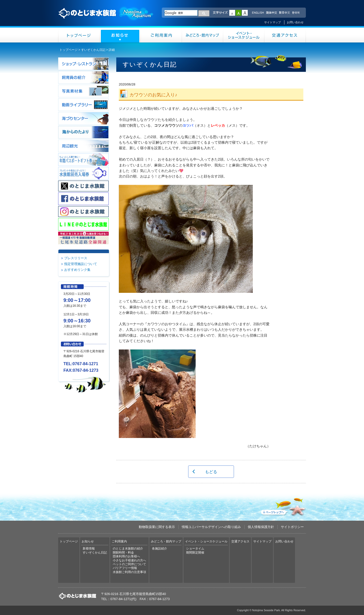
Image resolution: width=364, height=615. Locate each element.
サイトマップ (272, 22)
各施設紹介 (160, 548)
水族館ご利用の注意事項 (129, 572)
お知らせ (120, 35)
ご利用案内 (161, 35)
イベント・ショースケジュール (244, 35)
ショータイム (195, 548)
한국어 (296, 13)
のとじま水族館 (106, 18)
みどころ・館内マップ (203, 35)
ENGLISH (258, 13)
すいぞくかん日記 (93, 50)
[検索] (181, 13)
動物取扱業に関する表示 (157, 527)
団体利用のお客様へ (126, 556)
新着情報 (89, 548)
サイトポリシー (292, 527)
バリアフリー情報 (125, 568)
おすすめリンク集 (77, 270)
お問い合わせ (295, 22)
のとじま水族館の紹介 (128, 548)
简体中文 (271, 13)
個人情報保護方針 (261, 527)
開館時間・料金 (123, 553)
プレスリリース (76, 258)
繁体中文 (284, 13)
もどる (211, 472)
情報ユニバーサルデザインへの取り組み (211, 527)
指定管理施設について (81, 264)
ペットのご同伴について (129, 564)
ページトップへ (283, 506)
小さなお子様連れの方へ (129, 560)
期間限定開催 (195, 553)
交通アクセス (285, 35)
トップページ (79, 35)
